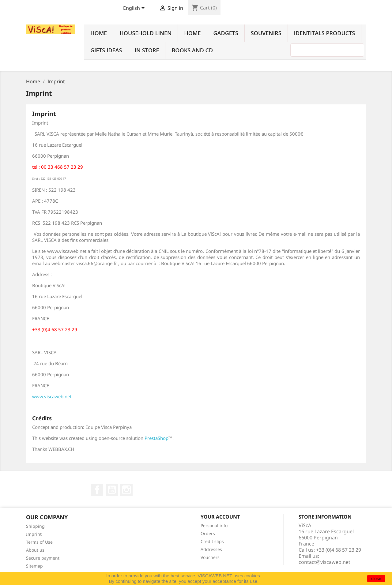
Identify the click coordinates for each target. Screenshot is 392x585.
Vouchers (210, 557)
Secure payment (43, 558)
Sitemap (34, 566)
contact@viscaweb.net (324, 562)
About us (35, 550)
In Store (147, 50)
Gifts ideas (106, 50)
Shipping (35, 526)
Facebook (97, 490)
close (376, 579)
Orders (208, 533)
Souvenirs (266, 33)
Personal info (214, 525)
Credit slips (212, 541)
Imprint (34, 534)
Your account (220, 517)
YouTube (112, 490)
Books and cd (192, 50)
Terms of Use (39, 542)
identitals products (325, 33)
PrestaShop (156, 438)
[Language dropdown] (135, 9)
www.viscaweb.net (52, 396)
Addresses (211, 549)
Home (99, 33)
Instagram (126, 490)
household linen (145, 33)
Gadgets (226, 33)
